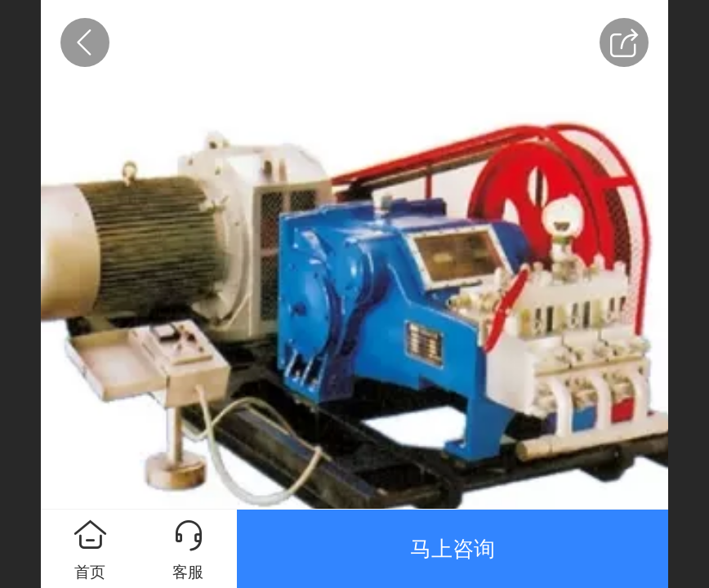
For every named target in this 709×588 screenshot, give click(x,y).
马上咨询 (453, 549)
